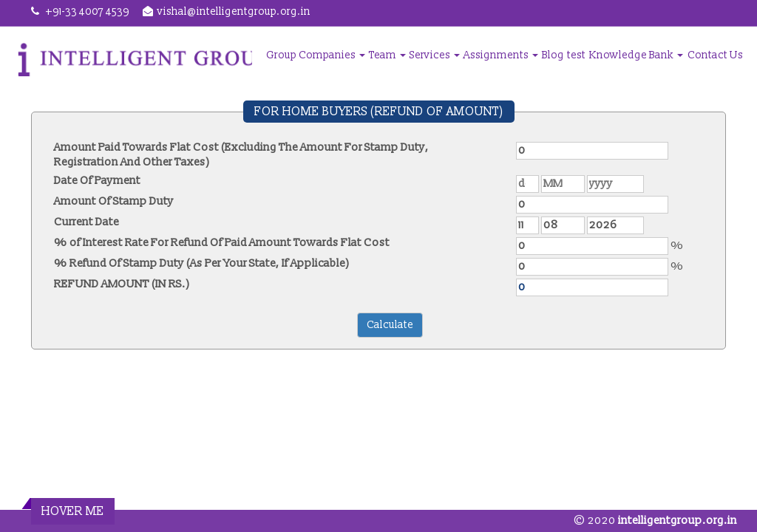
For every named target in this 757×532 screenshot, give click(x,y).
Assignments (501, 55)
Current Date (86, 222)
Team (387, 55)
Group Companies (316, 55)
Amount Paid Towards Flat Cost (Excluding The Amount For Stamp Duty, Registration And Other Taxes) (241, 155)
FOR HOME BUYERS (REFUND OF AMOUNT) (379, 112)
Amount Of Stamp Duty (114, 201)
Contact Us (715, 55)
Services (435, 55)
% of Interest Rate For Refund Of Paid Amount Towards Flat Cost (222, 243)
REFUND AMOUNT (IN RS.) (122, 284)
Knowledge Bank (636, 55)
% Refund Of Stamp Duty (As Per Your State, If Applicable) (202, 263)
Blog (553, 55)
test (576, 55)
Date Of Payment (97, 181)
